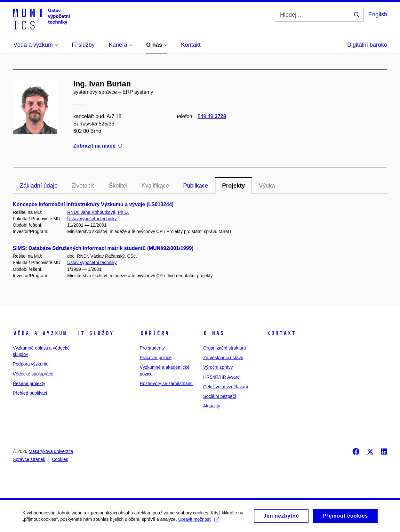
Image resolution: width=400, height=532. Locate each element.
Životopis (83, 186)
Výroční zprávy (218, 367)
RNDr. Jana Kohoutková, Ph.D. (98, 212)
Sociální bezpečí (220, 396)
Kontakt (281, 333)
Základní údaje (39, 186)
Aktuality (212, 406)
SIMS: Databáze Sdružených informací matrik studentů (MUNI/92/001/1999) (103, 248)
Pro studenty (152, 348)
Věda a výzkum (40, 333)
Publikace (196, 186)
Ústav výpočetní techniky (92, 219)
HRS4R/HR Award (221, 377)
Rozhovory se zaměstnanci (167, 383)
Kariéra (154, 333)
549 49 (212, 116)
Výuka (267, 186)
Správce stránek (29, 459)
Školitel (118, 186)
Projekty (233, 186)
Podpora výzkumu (31, 364)
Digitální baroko (367, 45)
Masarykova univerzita (51, 451)
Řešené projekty (29, 383)
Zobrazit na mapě (98, 146)
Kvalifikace (155, 186)
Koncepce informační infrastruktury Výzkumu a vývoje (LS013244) (93, 204)
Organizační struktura (225, 348)
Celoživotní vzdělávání (226, 387)
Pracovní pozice (156, 358)
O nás (214, 333)
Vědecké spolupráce (33, 374)
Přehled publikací (30, 393)
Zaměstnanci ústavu (223, 358)
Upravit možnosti (199, 521)
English (378, 14)
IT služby (95, 333)
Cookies (60, 459)
